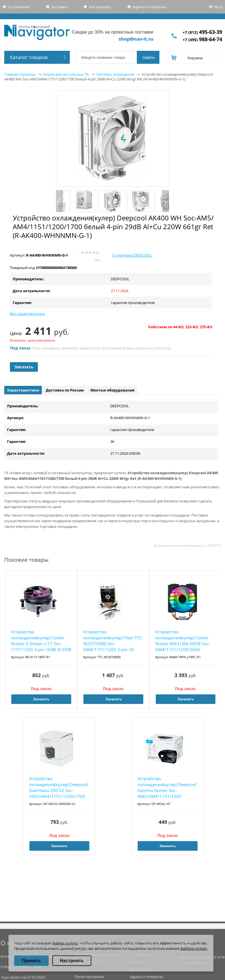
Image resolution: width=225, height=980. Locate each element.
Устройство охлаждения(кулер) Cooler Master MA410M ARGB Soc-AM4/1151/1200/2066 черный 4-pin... (183, 641)
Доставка (59, 7)
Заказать (24, 367)
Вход (218, 7)
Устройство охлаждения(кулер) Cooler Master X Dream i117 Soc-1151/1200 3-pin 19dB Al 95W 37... (41, 641)
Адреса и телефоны (149, 7)
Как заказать (100, 7)
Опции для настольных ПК (66, 74)
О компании (19, 7)
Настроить (72, 961)
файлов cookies (194, 948)
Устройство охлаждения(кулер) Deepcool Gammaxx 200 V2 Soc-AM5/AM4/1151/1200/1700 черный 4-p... (59, 788)
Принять (31, 961)
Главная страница (20, 74)
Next (165, 201)
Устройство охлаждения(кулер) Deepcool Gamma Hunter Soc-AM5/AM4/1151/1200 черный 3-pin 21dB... (167, 788)
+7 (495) (202, 40)
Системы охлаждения (115, 74)
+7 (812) (202, 32)
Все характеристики (27, 314)
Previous (60, 201)
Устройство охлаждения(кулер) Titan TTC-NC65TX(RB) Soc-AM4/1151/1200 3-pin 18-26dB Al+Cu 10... (113, 641)
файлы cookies (65, 943)
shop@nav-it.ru (136, 39)
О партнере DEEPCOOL (132, 255)
